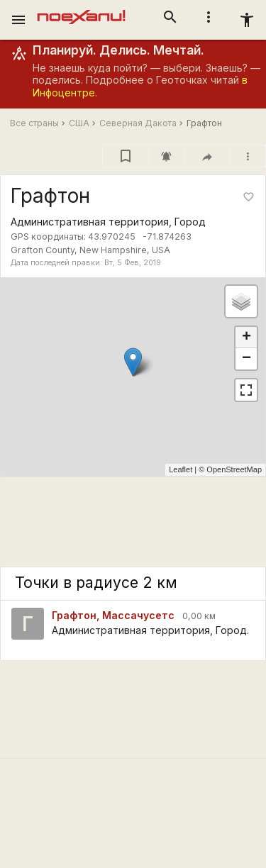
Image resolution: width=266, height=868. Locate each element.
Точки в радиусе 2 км (96, 583)
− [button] (246, 359)
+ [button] (246, 338)
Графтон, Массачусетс (113, 615)
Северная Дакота (138, 123)
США (79, 123)
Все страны (34, 123)
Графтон (204, 123)
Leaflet (181, 469)
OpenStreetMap (234, 469)
